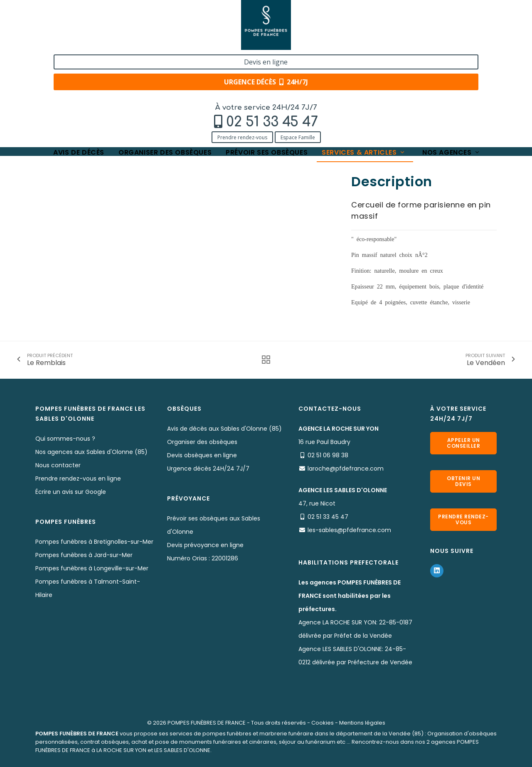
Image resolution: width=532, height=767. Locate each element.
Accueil (46, 84)
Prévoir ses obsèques (267, 59)
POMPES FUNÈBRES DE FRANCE (207, 723)
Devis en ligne (443, 16)
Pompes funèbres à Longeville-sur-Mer (92, 568)
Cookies (323, 723)
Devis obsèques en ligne (202, 455)
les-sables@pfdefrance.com (349, 530)
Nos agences (451, 59)
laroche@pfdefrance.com (346, 469)
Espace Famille (120, 43)
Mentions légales (362, 723)
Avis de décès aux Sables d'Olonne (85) (224, 429)
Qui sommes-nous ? (65, 439)
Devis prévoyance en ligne (205, 545)
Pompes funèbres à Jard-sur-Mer (84, 555)
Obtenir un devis (463, 481)
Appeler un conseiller (463, 443)
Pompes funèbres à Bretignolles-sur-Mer (94, 542)
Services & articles (364, 59)
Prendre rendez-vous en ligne (78, 478)
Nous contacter (58, 465)
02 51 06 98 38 (328, 455)
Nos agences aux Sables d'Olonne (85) (91, 452)
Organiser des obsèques (165, 59)
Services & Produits (92, 84)
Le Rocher (189, 84)
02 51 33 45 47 (95, 28)
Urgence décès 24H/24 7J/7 (208, 469)
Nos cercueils (147, 84)
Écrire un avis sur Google (71, 492)
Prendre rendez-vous (65, 43)
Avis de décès (79, 59)
